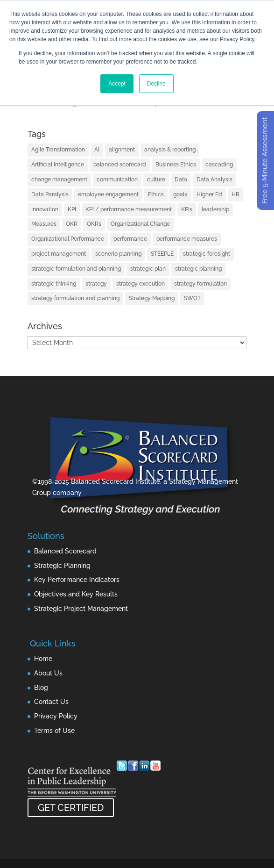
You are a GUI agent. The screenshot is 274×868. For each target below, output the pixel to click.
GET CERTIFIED (71, 808)
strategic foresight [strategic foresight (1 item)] (207, 254)
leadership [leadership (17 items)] (215, 209)
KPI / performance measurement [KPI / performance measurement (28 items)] (129, 209)
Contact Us (51, 702)
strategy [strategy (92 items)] (96, 284)
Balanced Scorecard (65, 551)
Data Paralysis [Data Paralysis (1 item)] (50, 194)
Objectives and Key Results (76, 594)
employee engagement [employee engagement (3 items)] (108, 194)
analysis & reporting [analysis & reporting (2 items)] (170, 150)
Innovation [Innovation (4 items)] (45, 209)
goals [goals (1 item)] (180, 194)
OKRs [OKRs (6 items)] (94, 224)
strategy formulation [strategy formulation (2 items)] (200, 284)
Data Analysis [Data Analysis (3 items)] (214, 179)
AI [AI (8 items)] (97, 150)
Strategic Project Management (81, 609)
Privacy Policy (56, 716)
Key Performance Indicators (77, 580)
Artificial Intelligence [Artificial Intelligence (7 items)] (58, 165)
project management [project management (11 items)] (59, 254)
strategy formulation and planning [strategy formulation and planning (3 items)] (75, 298)
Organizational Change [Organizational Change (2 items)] (140, 224)
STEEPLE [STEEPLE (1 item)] (162, 254)
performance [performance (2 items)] (130, 239)
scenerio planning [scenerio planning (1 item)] (118, 254)
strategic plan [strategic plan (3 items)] (148, 269)
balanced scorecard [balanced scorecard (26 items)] (120, 165)
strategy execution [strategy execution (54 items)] (141, 284)
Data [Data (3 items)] (181, 179)
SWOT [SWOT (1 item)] (192, 298)
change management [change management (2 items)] (59, 179)
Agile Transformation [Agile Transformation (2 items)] (58, 150)
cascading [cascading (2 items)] (219, 165)
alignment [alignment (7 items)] (122, 150)
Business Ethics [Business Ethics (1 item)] (176, 165)
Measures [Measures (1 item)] (44, 224)
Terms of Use (54, 731)
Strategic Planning (62, 566)
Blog (41, 688)
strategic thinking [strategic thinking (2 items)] (54, 284)
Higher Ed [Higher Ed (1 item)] (209, 194)
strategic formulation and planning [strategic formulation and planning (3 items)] (76, 269)
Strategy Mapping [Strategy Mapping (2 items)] (152, 298)
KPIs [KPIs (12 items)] (187, 209)
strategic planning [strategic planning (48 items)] (198, 269)
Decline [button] (156, 84)
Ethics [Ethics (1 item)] (156, 194)
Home (43, 659)
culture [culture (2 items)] (156, 179)
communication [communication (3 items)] (117, 179)
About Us (48, 673)
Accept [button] (117, 84)
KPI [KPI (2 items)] (72, 209)
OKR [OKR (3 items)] (72, 224)
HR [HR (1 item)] (235, 194)
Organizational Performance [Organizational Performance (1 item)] (68, 239)
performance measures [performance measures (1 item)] (187, 239)
